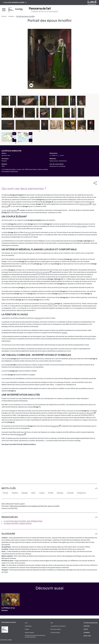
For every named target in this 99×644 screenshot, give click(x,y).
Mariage (25, 493)
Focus (86, 630)
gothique (51, 304)
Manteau (61, 493)
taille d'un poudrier (43, 272)
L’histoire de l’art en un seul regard (45, 11)
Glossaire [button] (8, 534)
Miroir (34, 493)
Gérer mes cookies (56, 630)
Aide (26, 623)
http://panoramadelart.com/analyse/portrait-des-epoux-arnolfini (35, 506)
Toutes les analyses (91, 623)
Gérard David (85, 204)
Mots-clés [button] (9, 488)
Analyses (11, 16)
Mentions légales (29, 633)
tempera (38, 318)
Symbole (72, 493)
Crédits (27, 630)
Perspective (83, 493)
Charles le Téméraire (86, 413)
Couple (43, 493)
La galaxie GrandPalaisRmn (15, 2)
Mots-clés (87, 636)
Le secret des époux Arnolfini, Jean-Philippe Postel (23, 521)
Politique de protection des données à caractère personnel (35, 636)
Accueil (4, 16)
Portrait (5, 493)
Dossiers (87, 633)
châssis (65, 333)
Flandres (15, 493)
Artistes (87, 626)
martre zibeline (82, 226)
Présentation (28, 626)
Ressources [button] (10, 517)
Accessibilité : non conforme (58, 626)
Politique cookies (55, 633)
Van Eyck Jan (6, 156)
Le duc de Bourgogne (9, 210)
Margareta (55, 426)
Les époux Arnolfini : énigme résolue (18, 524)
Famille (52, 493)
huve (29, 233)
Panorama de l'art (40, 9)
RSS (52, 623)
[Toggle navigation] (4, 10)
